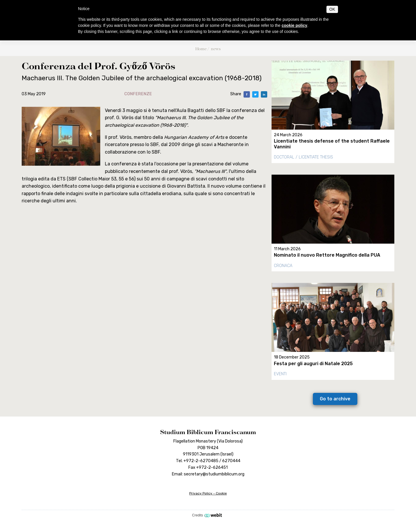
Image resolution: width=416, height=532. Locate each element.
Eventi (280, 374)
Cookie (221, 493)
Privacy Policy (201, 493)
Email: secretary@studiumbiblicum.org (208, 474)
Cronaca (283, 266)
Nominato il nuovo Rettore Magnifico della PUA (327, 255)
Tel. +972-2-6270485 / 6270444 (208, 461)
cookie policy (295, 25)
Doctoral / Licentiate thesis (303, 157)
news (216, 49)
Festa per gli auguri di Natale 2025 (313, 364)
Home (201, 49)
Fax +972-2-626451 (208, 467)
